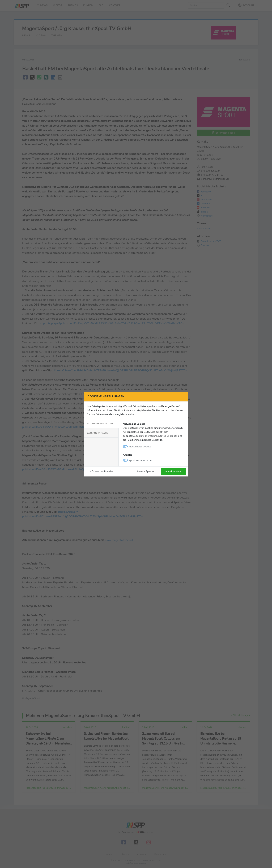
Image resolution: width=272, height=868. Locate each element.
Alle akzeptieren (174, 471)
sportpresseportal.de (140, 460)
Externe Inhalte (97, 433)
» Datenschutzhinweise (102, 471)
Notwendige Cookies (100, 424)
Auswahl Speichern (146, 471)
